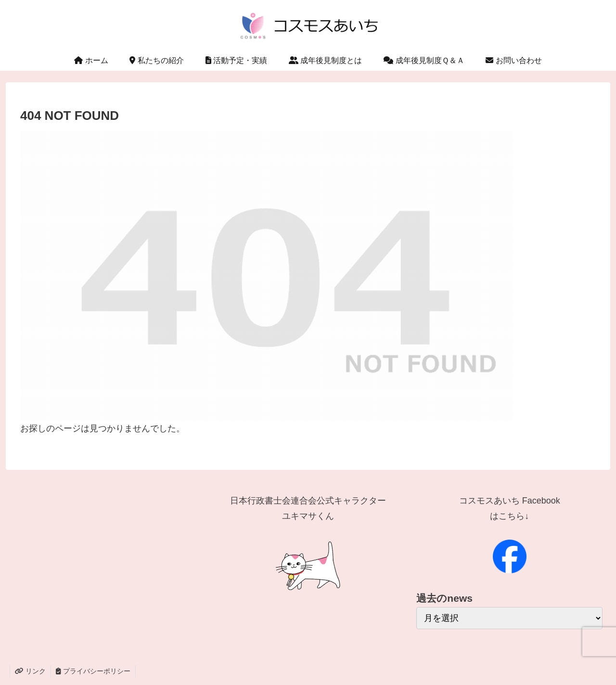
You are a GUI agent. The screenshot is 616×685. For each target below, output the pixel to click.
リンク (30, 671)
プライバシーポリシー (93, 671)
